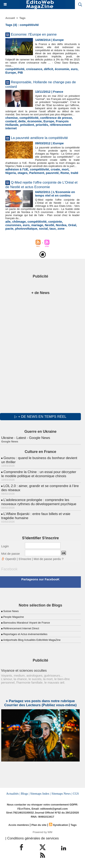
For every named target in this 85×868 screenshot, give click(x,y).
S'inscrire (25, 559)
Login (5, 546)
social (43, 229)
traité (75, 173)
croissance (34, 69)
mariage (37, 225)
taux (53, 229)
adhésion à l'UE (17, 169)
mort (65, 169)
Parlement (37, 173)
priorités (42, 125)
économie (62, 69)
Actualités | (13, 794)
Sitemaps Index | (41, 794)
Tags (22, 18)
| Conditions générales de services (32, 838)
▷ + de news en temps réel (40, 417)
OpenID (11, 559)
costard (11, 121)
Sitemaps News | (62, 794)
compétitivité (15, 69)
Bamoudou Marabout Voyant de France (27, 623)
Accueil (10, 18)
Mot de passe (10, 554)
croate (55, 169)
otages (22, 173)
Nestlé (49, 225)
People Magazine (14, 617)
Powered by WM (42, 832)
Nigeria (11, 173)
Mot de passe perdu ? (48, 559)
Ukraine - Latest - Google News (26, 438)
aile (8, 222)
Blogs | (25, 794)
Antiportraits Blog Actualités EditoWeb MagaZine (32, 640)
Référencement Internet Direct (21, 628)
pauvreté (52, 173)
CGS (76, 794)
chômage (19, 222)
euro (74, 69)
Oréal (72, 225)
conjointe (55, 222)
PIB (20, 72)
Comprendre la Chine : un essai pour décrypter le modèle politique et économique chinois (39, 474)
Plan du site (39, 825)
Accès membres (19, 825)
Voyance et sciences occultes (24, 671)
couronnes (13, 225)
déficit (49, 69)
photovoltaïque (26, 229)
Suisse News (11, 611)
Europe (11, 72)
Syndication (61, 825)
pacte (9, 229)
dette (22, 121)
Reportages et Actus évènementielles (25, 634)
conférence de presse (56, 118)
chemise (12, 118)
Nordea (61, 225)
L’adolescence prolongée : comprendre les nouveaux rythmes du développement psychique (39, 502)
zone (61, 229)
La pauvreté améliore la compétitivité (39, 138)
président (27, 125)
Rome (65, 173)
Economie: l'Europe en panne (34, 34)
